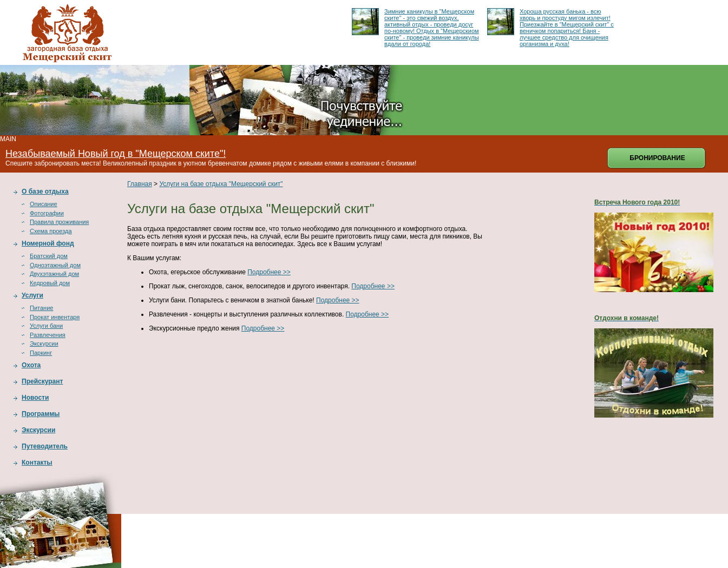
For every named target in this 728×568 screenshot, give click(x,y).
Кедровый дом (50, 283)
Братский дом (49, 256)
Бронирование (657, 158)
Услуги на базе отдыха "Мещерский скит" (221, 184)
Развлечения (48, 335)
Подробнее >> (269, 272)
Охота (31, 365)
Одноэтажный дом (55, 265)
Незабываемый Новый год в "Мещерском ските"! (116, 154)
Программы (41, 414)
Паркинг (41, 353)
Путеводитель (45, 446)
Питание (41, 308)
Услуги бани (46, 326)
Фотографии (47, 213)
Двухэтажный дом (54, 274)
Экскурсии (44, 344)
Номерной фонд (48, 243)
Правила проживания (59, 222)
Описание (44, 204)
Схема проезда (51, 231)
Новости (35, 398)
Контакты (37, 463)
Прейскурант (42, 381)
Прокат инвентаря (55, 317)
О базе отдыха (45, 191)
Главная (140, 184)
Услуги (32, 295)
